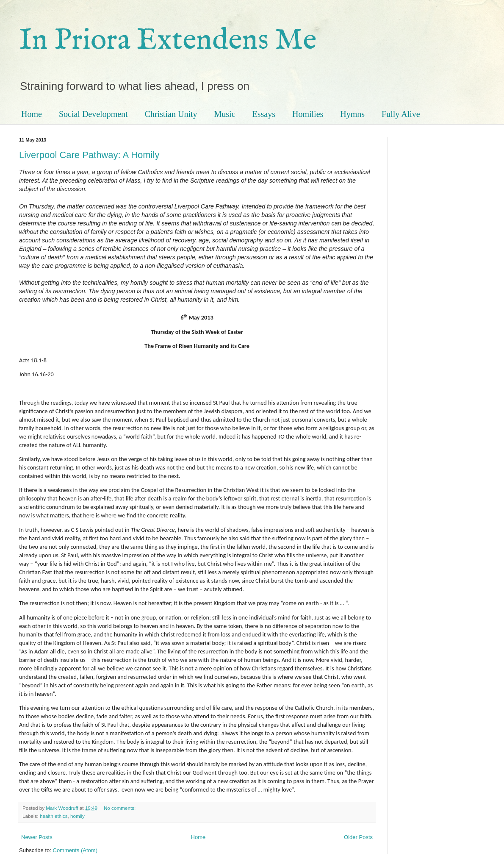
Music (225, 114)
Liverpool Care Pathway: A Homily (89, 155)
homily (78, 816)
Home (32, 114)
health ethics (54, 816)
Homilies (308, 114)
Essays (264, 114)
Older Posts (358, 837)
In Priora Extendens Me (168, 41)
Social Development (93, 114)
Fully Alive (401, 114)
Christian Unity (171, 114)
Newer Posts (37, 837)
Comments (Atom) (75, 850)
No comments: (120, 808)
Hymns (352, 114)
